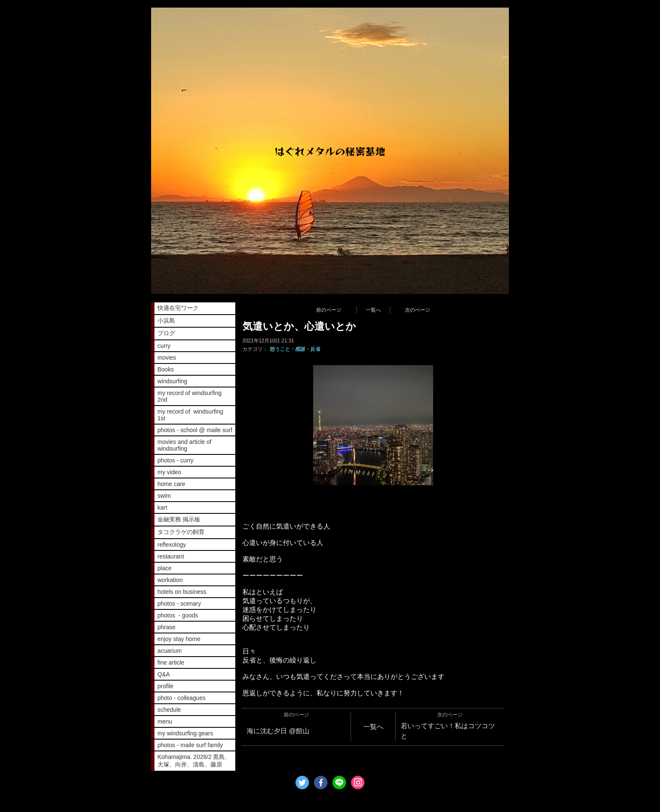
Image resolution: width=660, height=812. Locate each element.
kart (162, 507)
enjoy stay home (179, 639)
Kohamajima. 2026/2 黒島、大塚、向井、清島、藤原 (194, 761)
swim (164, 496)
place (164, 568)
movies (167, 358)
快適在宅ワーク (178, 308)
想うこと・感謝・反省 (295, 349)
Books (166, 369)
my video (169, 472)
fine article (171, 662)
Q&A (164, 674)
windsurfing (172, 381)
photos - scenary (179, 604)
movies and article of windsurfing (184, 445)
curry (164, 346)
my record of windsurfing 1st (190, 415)
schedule (169, 710)
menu (165, 721)
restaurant (171, 556)
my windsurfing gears (185, 733)
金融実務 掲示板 (179, 519)
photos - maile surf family (190, 745)
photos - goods (178, 615)
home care (171, 484)
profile (165, 686)
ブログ (166, 333)
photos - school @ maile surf (195, 430)
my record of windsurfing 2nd (190, 396)
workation (170, 580)
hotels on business (182, 592)
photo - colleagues (181, 698)
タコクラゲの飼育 (181, 532)
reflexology (172, 545)
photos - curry (176, 460)
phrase (166, 627)
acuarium (170, 651)
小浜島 (166, 321)
